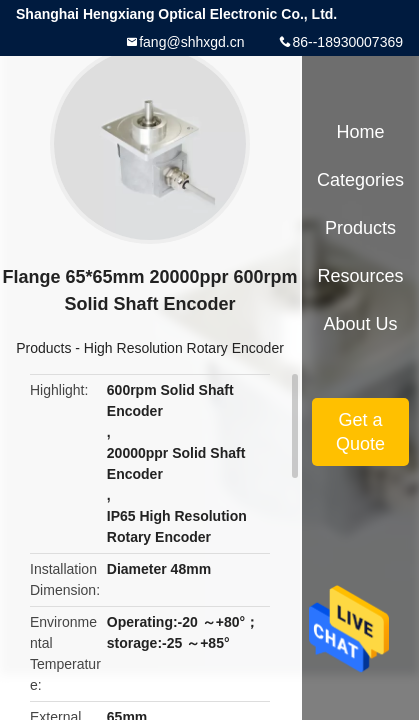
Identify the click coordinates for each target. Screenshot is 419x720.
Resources (360, 276)
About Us (360, 324)
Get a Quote (360, 432)
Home (360, 132)
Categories (360, 180)
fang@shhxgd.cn (191, 42)
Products (43, 348)
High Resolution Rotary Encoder (184, 348)
